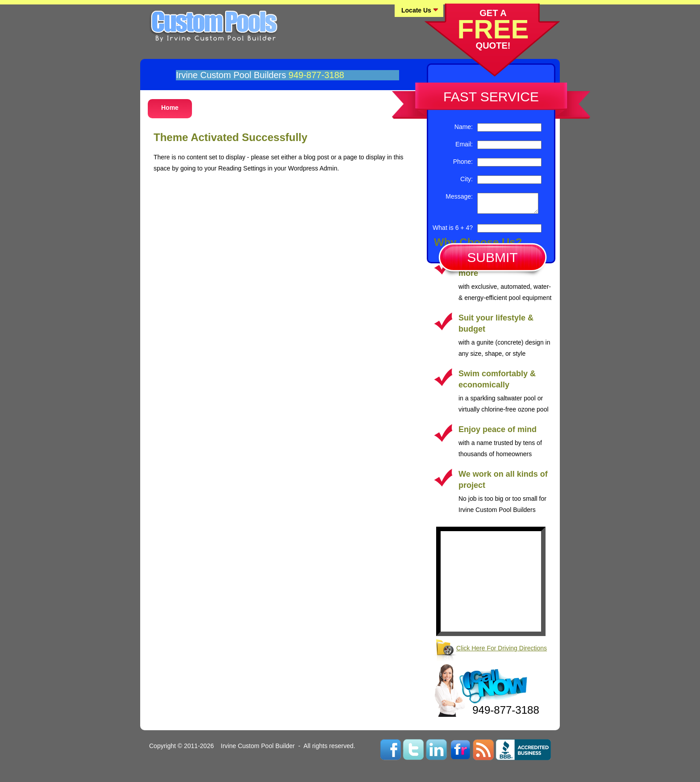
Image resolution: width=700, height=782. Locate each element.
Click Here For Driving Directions (502, 652)
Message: (459, 196)
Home (170, 108)
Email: (464, 144)
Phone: (463, 162)
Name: (464, 127)
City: (467, 179)
